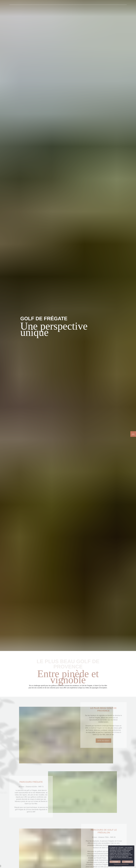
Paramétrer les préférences (121, 864)
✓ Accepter (115, 862)
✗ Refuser (127, 862)
